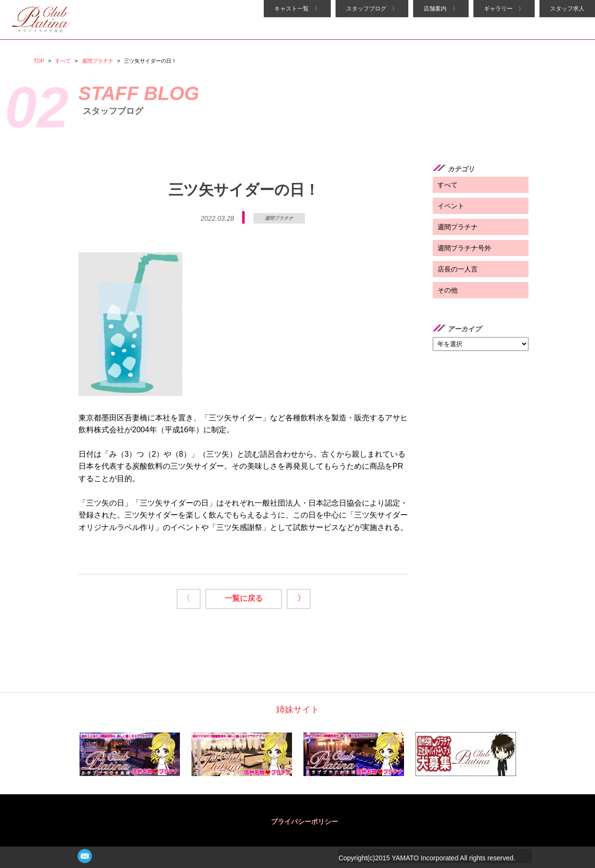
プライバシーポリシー (304, 822)
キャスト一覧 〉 (297, 9)
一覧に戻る (244, 598)
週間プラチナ (98, 61)
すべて (63, 61)
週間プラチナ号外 (464, 248)
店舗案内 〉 (441, 9)
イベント (451, 206)
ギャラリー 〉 (504, 9)
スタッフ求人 (567, 9)
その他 (448, 290)
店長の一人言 (458, 269)
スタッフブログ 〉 (372, 9)
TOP (39, 61)
